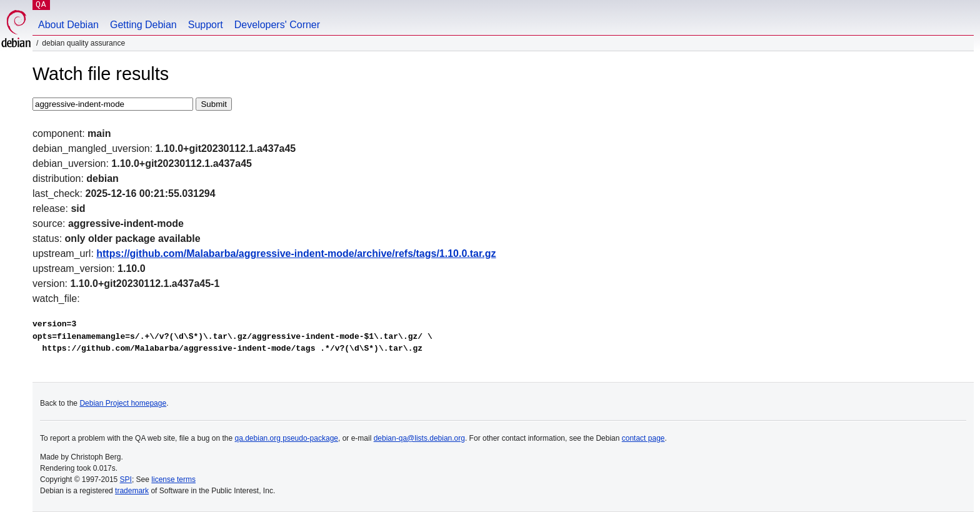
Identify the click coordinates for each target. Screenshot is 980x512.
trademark (132, 491)
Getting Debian (143, 25)
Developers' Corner (277, 25)
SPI (126, 479)
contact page (643, 438)
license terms (173, 479)
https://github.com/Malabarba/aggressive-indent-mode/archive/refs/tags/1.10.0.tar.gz (296, 253)
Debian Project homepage (123, 403)
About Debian (68, 25)
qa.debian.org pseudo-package (287, 438)
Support (206, 25)
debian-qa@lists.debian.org (419, 438)
